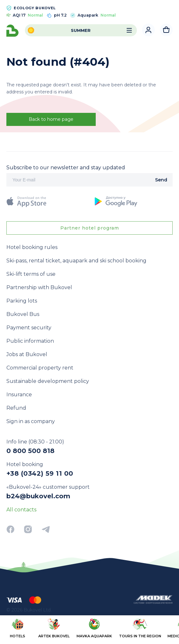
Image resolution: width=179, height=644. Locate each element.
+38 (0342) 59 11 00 (40, 473)
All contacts (21, 510)
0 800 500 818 (30, 451)
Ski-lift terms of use (31, 274)
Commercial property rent (40, 368)
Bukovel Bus (23, 314)
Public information (30, 341)
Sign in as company (31, 421)
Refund (16, 408)
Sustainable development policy (48, 381)
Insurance (19, 395)
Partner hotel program (90, 228)
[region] (89, 629)
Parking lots (22, 301)
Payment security (29, 328)
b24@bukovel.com (38, 496)
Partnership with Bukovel (39, 287)
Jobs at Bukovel (27, 354)
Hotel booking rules (32, 247)
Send (161, 180)
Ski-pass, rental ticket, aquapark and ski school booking (76, 261)
